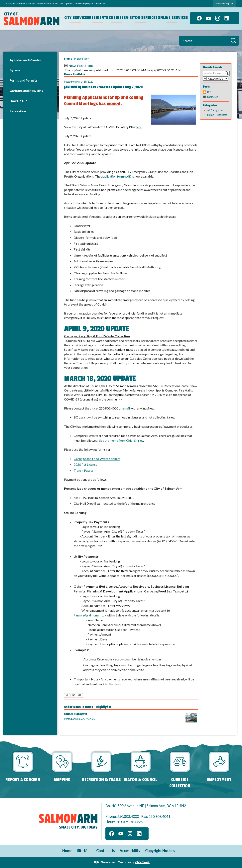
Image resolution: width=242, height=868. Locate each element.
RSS (209, 92)
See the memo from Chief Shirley (121, 440)
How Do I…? (18, 101)
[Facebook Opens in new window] (67, 696)
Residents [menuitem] (98, 18)
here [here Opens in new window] (139, 127)
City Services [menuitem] (76, 18)
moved (114, 104)
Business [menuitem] (117, 18)
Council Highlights (76, 714)
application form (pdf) (116, 176)
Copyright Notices (160, 851)
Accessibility (130, 851)
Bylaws (15, 70)
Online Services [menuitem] (172, 18)
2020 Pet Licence (85, 464)
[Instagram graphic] (218, 18)
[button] (233, 40)
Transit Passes (84, 470)
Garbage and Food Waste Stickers (97, 459)
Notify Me (213, 97)
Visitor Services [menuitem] (141, 18)
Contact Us (106, 851)
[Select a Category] (215, 78)
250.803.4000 (128, 816)
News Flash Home (81, 65)
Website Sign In (224, 4)
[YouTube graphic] (208, 18)
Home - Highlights (217, 115)
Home (68, 58)
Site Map (84, 851)
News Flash (82, 58)
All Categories (215, 110)
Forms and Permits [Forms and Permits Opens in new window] (24, 80)
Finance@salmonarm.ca (90, 615)
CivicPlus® (142, 862)
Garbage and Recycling (26, 90)
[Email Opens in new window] (80, 696)
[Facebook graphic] (199, 18)
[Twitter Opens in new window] (73, 696)
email (126, 408)
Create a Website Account (21, 3)
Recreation (18, 111)
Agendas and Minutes (26, 60)
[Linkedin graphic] (227, 18)
